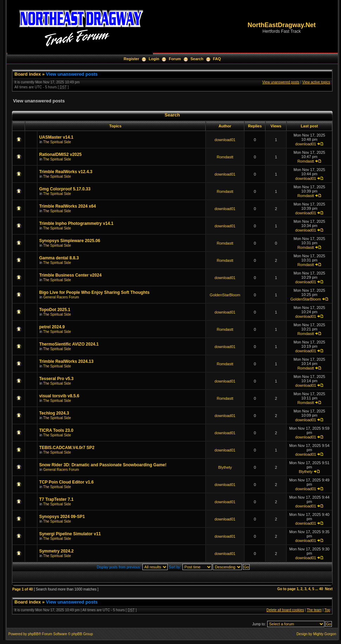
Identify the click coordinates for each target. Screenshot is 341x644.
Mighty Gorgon (325, 634)
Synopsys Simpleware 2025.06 (69, 241)
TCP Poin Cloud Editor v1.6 (66, 482)
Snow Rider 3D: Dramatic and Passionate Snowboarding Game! (103, 465)
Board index (28, 74)
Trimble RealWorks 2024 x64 (67, 206)
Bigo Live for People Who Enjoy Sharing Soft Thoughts (94, 292)
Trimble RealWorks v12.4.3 (66, 172)
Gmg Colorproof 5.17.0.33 (65, 189)
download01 (225, 140)
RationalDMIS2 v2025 (60, 154)
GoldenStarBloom (225, 295)
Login (154, 59)
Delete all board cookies (285, 610)
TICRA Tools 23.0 (56, 430)
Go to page (287, 589)
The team (314, 610)
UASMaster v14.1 (56, 137)
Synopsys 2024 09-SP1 (62, 517)
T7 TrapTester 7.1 (56, 499)
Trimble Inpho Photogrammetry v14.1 (76, 223)
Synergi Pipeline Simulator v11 (70, 534)
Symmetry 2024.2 (56, 551)
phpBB (33, 634)
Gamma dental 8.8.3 (59, 258)
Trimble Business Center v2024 (70, 275)
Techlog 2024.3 (54, 413)
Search (197, 59)
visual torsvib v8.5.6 (59, 396)
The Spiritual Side (57, 142)
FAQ (217, 59)
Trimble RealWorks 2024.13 (66, 361)
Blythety (225, 467)
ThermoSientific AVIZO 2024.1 (69, 344)
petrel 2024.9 (52, 327)
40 (321, 589)
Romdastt (225, 157)
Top (327, 610)
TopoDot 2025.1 (54, 310)
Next (329, 589)
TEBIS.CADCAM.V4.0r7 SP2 (67, 448)
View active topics (316, 82)
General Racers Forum (61, 297)
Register (131, 59)
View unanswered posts (72, 74)
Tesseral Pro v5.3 (56, 379)
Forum (175, 59)
